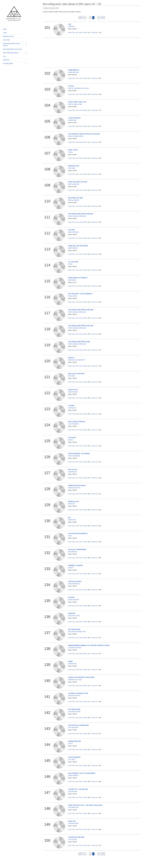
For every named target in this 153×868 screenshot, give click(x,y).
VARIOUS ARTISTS (74, 488)
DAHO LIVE (72, 821)
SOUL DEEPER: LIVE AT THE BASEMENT (82, 773)
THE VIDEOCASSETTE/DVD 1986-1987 (81, 214)
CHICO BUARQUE (74, 456)
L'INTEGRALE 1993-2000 (76, 837)
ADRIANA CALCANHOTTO (77, 360)
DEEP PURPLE (73, 248)
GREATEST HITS (74, 166)
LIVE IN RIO (72, 438)
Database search (8, 36)
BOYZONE (71, 376)
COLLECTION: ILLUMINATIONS (78, 725)
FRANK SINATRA (74, 600)
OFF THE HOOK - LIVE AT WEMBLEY (80, 294)
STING (70, 264)
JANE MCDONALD (74, 584)
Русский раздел (8, 63)
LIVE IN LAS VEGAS (75, 581)
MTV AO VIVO (73, 470)
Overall (94, 33)
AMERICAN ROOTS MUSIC (77, 486)
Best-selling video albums (11, 53)
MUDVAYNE (72, 520)
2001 (72, 33)
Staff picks (6, 60)
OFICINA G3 (72, 408)
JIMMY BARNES (73, 775)
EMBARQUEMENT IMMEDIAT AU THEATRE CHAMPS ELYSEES (89, 645)
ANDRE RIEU (72, 120)
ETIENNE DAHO (73, 823)
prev (81, 18)
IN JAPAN (71, 597)
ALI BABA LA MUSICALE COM (78, 693)
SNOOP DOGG (73, 392)
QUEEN (71, 440)
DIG (69, 517)
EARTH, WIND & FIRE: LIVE (77, 102)
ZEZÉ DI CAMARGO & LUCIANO (78, 88)
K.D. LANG (72, 759)
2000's (83, 33)
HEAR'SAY (72, 27)
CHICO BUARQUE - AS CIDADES (79, 454)
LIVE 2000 (71, 230)
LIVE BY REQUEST (74, 757)
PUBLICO (71, 358)
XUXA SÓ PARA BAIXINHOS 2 (78, 533)
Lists (5, 56)
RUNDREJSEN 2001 (75, 741)
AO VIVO (71, 86)
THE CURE (72, 168)
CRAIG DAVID (73, 296)
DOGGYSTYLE (73, 390)
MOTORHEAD (73, 552)
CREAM (71, 568)
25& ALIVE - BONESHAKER (77, 549)
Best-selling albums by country (12, 49)
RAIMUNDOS (72, 472)
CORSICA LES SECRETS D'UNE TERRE (81, 677)
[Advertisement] (92, 53)
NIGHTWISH (72, 280)
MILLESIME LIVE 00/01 (76, 198)
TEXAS (70, 152)
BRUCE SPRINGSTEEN (76, 136)
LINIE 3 (70, 744)
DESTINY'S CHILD (74, 616)
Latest (5, 33)
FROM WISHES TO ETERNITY (78, 278)
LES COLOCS (73, 839)
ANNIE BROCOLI (74, 70)
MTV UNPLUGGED (74, 629)
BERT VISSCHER (74, 184)
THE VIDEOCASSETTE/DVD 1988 (79, 342)
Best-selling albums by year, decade (12, 45)
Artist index (6, 40)
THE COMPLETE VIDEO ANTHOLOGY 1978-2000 (84, 134)
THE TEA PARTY (73, 728)
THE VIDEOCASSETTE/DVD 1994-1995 (81, 326)
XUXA (70, 536)
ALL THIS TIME (73, 262)
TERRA (70, 680)
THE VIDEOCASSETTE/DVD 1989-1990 (81, 310)
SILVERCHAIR (73, 791)
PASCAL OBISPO (74, 200)
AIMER (70, 661)
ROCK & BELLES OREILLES (77, 216)
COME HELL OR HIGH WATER (78, 246)
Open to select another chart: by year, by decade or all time (63, 12)
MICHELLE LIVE (73, 502)
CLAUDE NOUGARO (75, 648)
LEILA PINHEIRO (74, 424)
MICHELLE (72, 504)
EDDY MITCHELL (74, 232)
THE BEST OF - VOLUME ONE (78, 789)
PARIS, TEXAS (73, 150)
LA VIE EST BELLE (74, 118)
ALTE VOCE (78, 680)
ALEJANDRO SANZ (74, 712)
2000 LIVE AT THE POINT (76, 374)
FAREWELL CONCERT (76, 565)
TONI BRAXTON (73, 807)
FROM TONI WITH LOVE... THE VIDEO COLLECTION (85, 805)
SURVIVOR (72, 613)
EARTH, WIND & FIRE (75, 104)
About (5, 29)
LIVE (70, 24)
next (103, 18)
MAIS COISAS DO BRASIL (77, 422)
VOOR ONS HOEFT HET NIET (78, 182)
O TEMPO (71, 406)
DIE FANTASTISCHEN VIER (77, 632)
